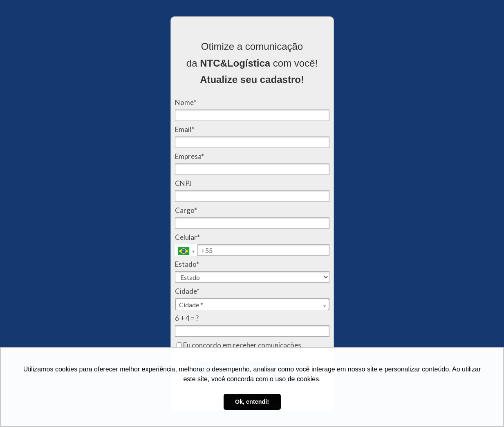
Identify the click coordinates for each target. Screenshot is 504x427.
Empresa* (189, 156)
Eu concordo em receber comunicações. (240, 345)
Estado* (187, 264)
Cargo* (186, 210)
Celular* (187, 237)
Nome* (186, 102)
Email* (185, 129)
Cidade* (187, 291)
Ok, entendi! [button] (252, 402)
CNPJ (183, 183)
